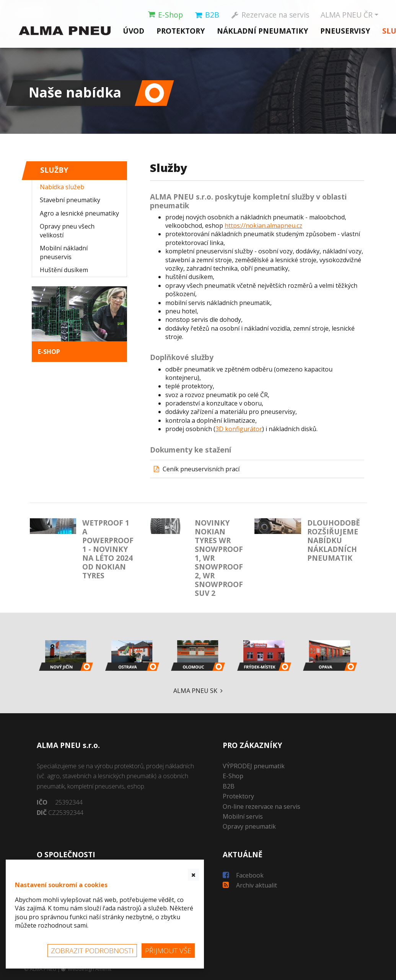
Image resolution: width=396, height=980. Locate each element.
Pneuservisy (345, 30)
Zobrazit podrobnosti (92, 950)
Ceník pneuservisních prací (201, 469)
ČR (347, 15)
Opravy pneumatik (249, 826)
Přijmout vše (168, 950)
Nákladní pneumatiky (262, 30)
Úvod (134, 30)
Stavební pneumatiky (70, 200)
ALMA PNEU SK (198, 691)
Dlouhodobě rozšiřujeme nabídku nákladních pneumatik (334, 540)
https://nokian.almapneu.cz (263, 226)
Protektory (181, 30)
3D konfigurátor (239, 429)
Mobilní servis (243, 816)
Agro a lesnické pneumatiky (79, 213)
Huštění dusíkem (64, 270)
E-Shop (233, 776)
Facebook (243, 875)
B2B (229, 786)
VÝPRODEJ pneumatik (254, 766)
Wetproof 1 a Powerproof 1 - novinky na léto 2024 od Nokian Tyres (108, 549)
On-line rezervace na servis (262, 806)
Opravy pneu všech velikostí (67, 230)
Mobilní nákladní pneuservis (64, 252)
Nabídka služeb (62, 187)
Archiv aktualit (250, 885)
